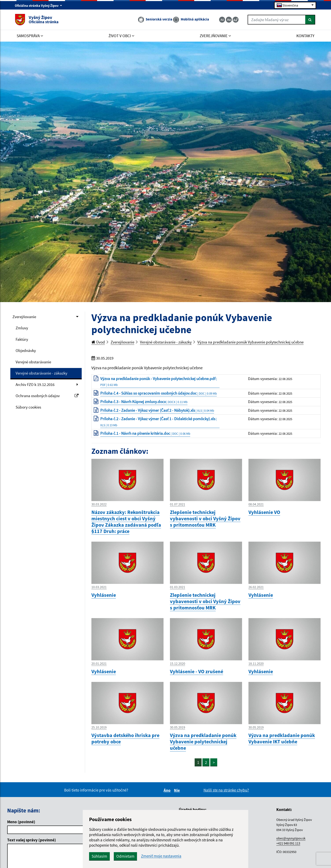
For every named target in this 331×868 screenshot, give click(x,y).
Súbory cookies (28, 407)
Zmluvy (22, 328)
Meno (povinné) (21, 822)
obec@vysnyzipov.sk (291, 838)
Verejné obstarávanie (33, 362)
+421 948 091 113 (288, 843)
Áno (168, 790)
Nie (178, 790)
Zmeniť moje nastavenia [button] (161, 856)
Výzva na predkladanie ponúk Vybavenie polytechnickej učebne (250, 342)
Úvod (98, 342)
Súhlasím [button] (99, 856)
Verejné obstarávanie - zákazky (41, 373)
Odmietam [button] (125, 856)
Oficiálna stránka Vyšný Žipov (38, 5)
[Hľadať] (310, 20)
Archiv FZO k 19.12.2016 (35, 384)
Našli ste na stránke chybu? (226, 790)
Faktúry (22, 339)
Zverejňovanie (24, 317)
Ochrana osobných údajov (47, 396)
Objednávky (26, 350)
